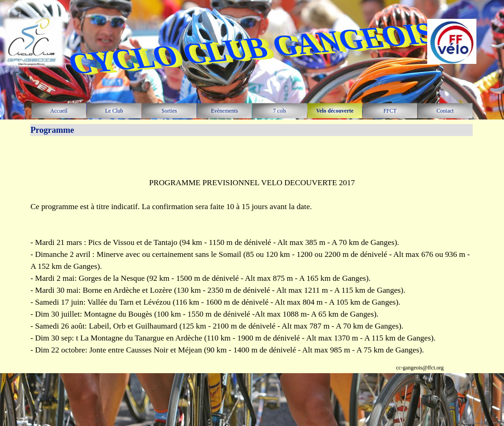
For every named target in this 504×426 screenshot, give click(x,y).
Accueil (59, 111)
